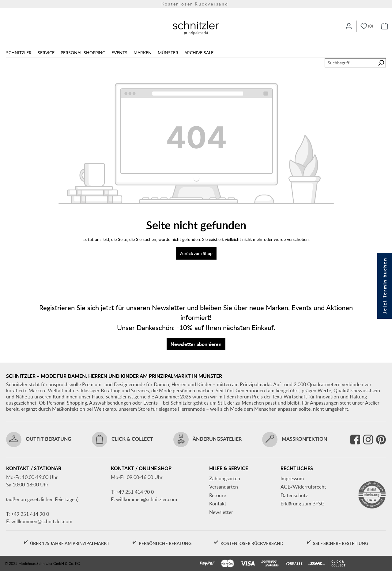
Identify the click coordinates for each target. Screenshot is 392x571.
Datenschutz (294, 495)
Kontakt (218, 504)
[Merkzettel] (367, 26)
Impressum (292, 478)
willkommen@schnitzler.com (42, 521)
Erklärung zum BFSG (303, 504)
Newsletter (221, 512)
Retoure (218, 495)
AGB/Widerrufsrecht (303, 487)
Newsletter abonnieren (196, 344)
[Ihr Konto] (349, 26)
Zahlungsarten (225, 478)
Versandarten (224, 487)
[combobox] (351, 63)
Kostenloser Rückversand (196, 4)
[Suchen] (381, 63)
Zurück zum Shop (196, 253)
